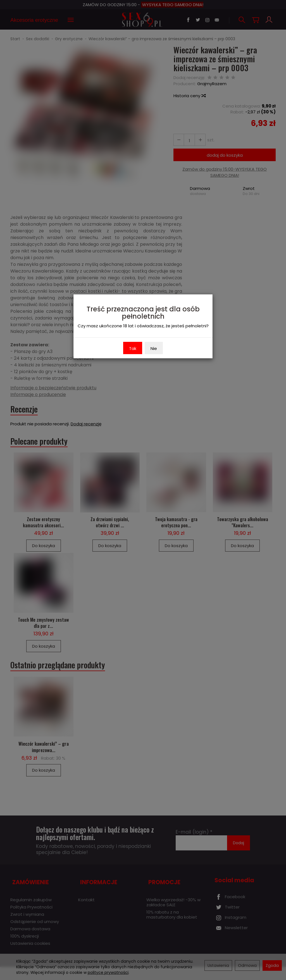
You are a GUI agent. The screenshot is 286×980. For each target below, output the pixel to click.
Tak (133, 348)
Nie (154, 348)
